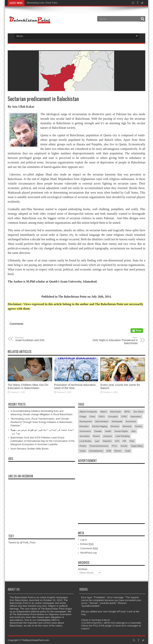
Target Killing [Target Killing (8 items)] (137, 446)
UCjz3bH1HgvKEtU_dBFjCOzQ (98, 623)
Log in (84, 540)
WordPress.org (88, 553)
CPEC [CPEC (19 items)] (124, 417)
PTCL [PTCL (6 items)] (115, 446)
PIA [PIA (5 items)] (124, 441)
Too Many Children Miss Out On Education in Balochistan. (28, 386)
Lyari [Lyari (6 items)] (97, 441)
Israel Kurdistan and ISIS (38, 339)
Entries (87, 544)
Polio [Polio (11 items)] (132, 441)
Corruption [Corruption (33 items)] (113, 417)
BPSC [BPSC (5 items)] (127, 412)
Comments (89, 548)
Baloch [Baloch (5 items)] (104, 412)
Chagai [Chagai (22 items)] (83, 417)
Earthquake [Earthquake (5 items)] (117, 421)
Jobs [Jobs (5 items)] (133, 431)
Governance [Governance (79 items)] (85, 431)
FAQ (95, 626)
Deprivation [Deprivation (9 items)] (136, 417)
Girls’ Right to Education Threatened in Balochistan (115, 341)
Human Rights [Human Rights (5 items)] (121, 431)
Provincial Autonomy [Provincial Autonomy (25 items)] (99, 446)
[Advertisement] (111, 489)
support (85, 628)
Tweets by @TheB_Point (22, 543)
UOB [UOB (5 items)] (109, 451)
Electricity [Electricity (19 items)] (127, 426)
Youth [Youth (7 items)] (128, 451)
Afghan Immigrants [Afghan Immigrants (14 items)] (88, 412)
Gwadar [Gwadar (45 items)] (98, 431)
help (84, 614)
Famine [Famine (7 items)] (139, 426)
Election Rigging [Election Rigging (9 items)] (100, 426)
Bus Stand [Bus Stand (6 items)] (138, 412)
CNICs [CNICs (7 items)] (102, 417)
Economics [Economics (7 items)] (131, 421)
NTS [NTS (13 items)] (117, 441)
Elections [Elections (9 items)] (115, 426)
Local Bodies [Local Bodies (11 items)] (85, 441)
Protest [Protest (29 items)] (83, 446)
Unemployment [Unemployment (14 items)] (96, 451)
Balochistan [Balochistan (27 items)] (116, 412)
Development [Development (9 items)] (86, 421)
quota (84, 603)
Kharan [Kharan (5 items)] (96, 436)
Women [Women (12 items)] (118, 451)
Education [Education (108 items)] (84, 426)
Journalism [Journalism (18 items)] (85, 436)
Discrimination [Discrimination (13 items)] (102, 421)
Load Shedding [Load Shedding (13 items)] (122, 436)
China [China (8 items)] (92, 417)
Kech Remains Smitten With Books (30, 449)
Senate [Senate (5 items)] (124, 446)
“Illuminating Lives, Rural (39, 3)
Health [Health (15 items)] (108, 431)
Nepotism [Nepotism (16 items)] (107, 441)
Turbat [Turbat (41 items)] (82, 451)
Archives (83, 569)
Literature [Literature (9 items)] (108, 436)
